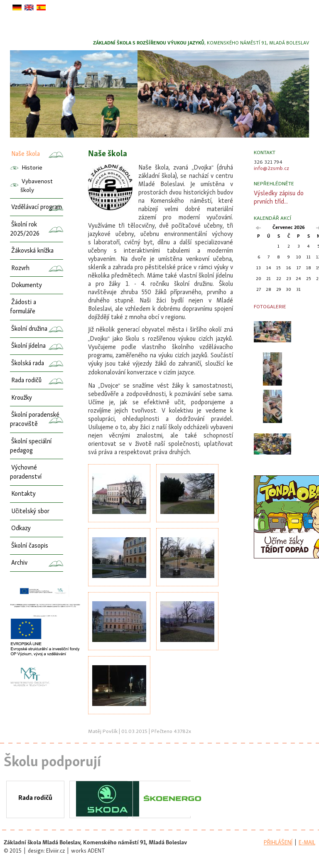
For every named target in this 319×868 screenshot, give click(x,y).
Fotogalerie (270, 307)
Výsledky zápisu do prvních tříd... (279, 198)
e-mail (307, 843)
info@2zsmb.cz (271, 168)
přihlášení (278, 843)
